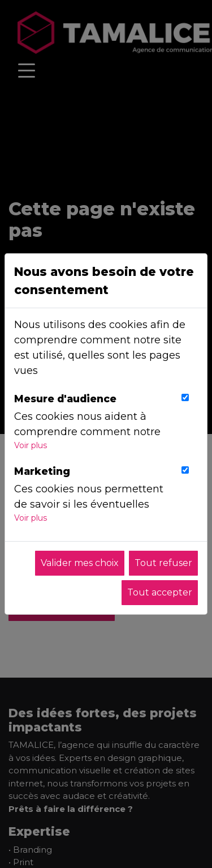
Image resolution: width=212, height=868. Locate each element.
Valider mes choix (80, 563)
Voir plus (31, 445)
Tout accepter (160, 592)
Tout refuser (163, 563)
